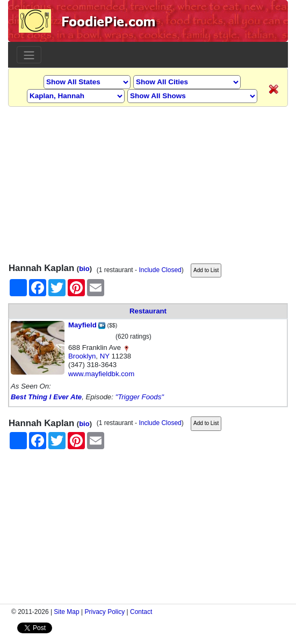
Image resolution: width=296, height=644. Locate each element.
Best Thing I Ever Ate (46, 397)
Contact (141, 612)
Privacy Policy (105, 612)
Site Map (66, 612)
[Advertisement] (148, 182)
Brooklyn (82, 356)
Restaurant (148, 311)
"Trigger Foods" (139, 397)
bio (84, 269)
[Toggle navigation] (29, 55)
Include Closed (160, 270)
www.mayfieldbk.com (101, 374)
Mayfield (87, 325)
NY (105, 356)
